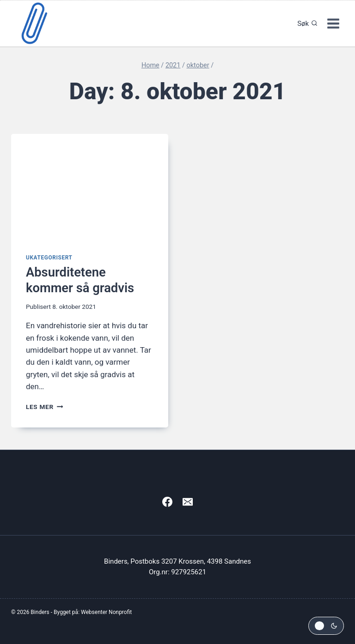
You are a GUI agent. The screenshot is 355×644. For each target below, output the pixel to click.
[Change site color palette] (326, 626)
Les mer (44, 407)
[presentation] (90, 186)
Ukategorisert (49, 258)
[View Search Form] (305, 24)
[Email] (188, 502)
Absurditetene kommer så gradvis (81, 280)
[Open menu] (333, 23)
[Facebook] (167, 502)
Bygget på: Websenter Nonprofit (93, 612)
